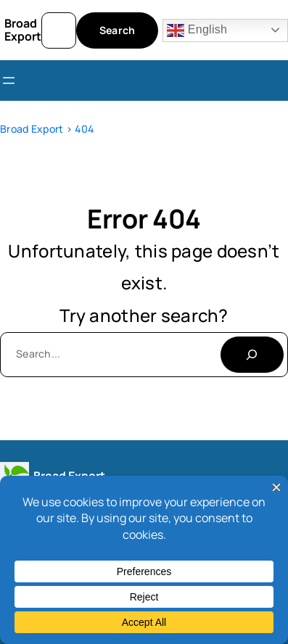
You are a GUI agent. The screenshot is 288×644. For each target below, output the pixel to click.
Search (118, 30)
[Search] (252, 355)
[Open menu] (9, 80)
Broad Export (23, 30)
